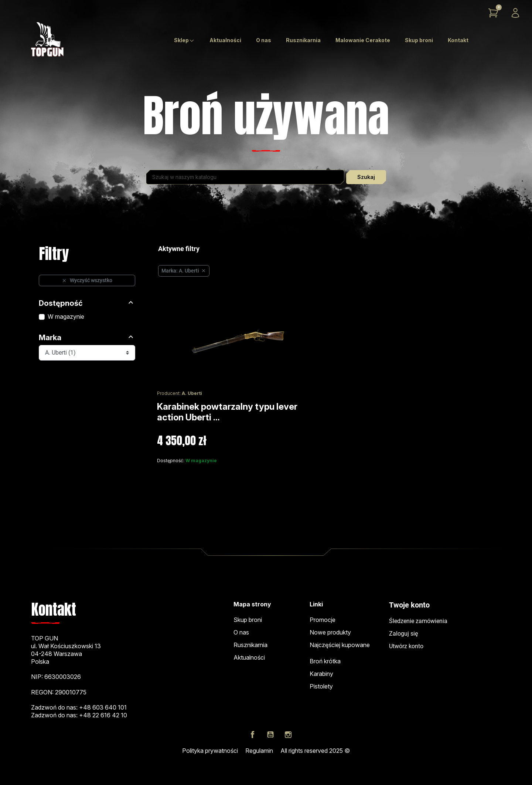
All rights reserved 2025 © (315, 751)
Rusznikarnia (250, 645)
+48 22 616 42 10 (103, 715)
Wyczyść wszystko (87, 280)
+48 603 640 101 (103, 707)
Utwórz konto (406, 646)
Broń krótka (325, 661)
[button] (493, 13)
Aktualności (249, 657)
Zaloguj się (403, 634)
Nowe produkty (330, 632)
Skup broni (248, 620)
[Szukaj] (245, 177)
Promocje (323, 620)
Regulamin (259, 751)
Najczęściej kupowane (340, 645)
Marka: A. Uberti (184, 271)
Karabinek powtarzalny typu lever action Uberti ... (227, 412)
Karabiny (321, 674)
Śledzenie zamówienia (418, 621)
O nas (241, 632)
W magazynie (66, 317)
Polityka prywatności (210, 751)
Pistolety (321, 686)
